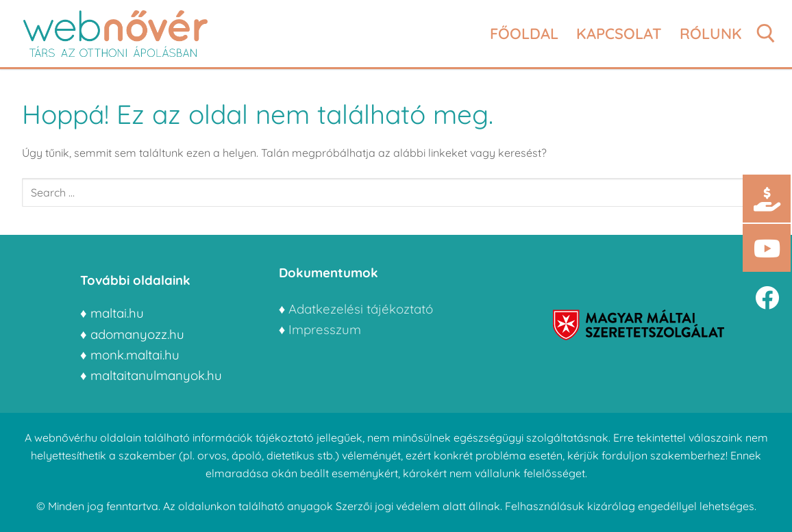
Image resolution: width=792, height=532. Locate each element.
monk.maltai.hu (135, 355)
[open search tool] (766, 34)
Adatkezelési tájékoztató (361, 309)
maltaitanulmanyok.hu (156, 375)
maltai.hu (117, 313)
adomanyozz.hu (137, 334)
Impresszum (326, 329)
